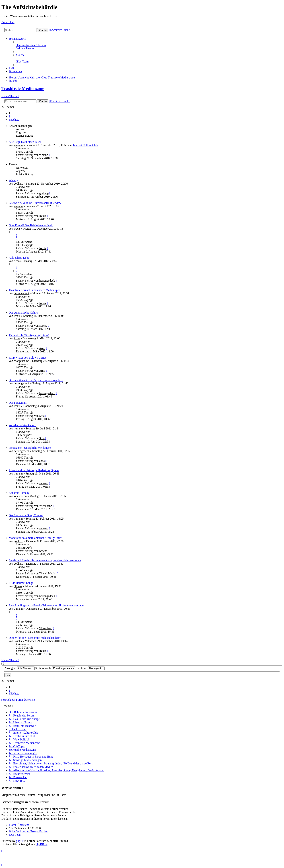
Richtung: (90, 668)
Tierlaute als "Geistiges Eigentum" (29, 335)
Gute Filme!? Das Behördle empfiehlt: (31, 225)
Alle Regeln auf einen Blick (25, 142)
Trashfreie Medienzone (23, 88)
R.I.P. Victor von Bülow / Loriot (27, 358)
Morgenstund (21, 361)
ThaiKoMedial (48, 573)
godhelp (18, 184)
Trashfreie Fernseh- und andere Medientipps (34, 290)
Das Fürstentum (18, 403)
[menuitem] (31, 45)
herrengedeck (47, 281)
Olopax (18, 586)
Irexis (42, 216)
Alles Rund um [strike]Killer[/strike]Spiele (34, 470)
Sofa (42, 416)
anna (42, 461)
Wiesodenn (20, 496)
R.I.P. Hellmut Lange (21, 583)
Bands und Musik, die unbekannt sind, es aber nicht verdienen (45, 560)
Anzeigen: (19, 668)
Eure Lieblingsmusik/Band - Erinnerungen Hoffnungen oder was (46, 605)
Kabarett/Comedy (19, 493)
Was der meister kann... (22, 425)
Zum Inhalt (8, 22)
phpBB (20, 841)
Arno (17, 261)
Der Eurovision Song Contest (26, 515)
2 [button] (9, 116)
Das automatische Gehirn (23, 313)
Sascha (43, 326)
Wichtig (13, 180)
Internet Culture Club (86, 145)
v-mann (18, 145)
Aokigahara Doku (19, 258)
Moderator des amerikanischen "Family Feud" (36, 538)
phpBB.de (42, 844)
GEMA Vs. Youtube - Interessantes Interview (35, 203)
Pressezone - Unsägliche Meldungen (30, 448)
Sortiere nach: (55, 668)
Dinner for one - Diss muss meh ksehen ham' (35, 638)
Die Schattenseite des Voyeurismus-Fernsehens (36, 380)
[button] (14, 120)
